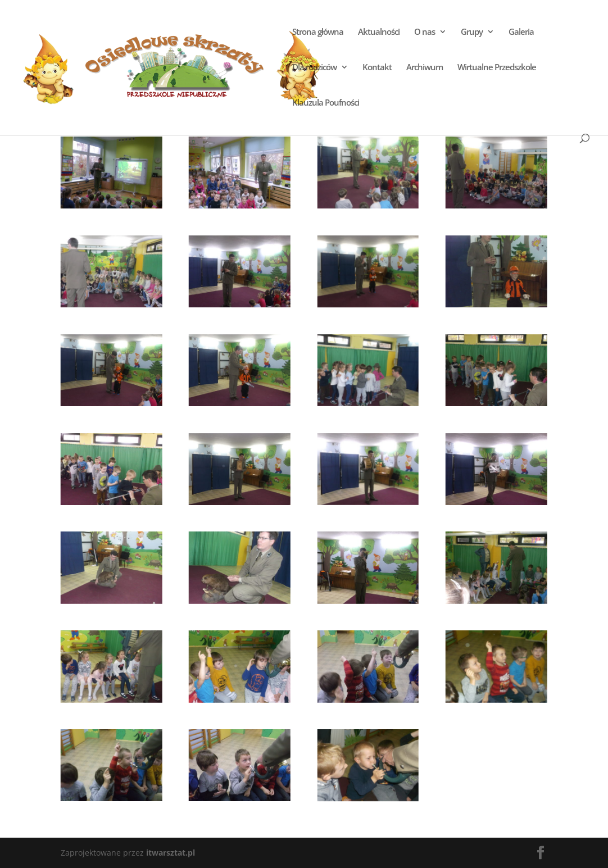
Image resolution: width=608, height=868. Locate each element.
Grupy (472, 32)
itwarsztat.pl (171, 853)
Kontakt (377, 68)
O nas (425, 32)
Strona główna (318, 32)
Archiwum (425, 68)
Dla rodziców (314, 68)
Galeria (521, 32)
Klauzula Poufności (326, 103)
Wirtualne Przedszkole (497, 68)
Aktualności (379, 32)
